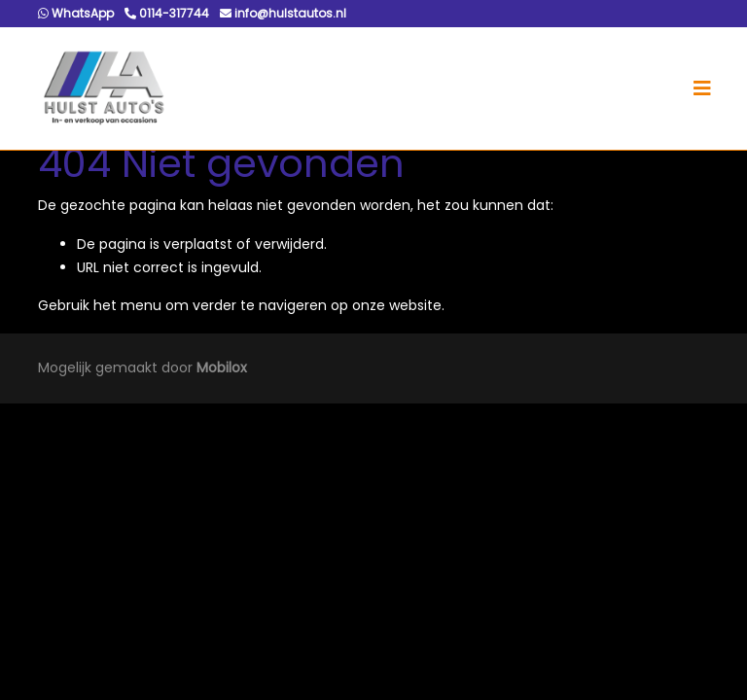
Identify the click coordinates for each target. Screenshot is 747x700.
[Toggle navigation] (702, 88)
